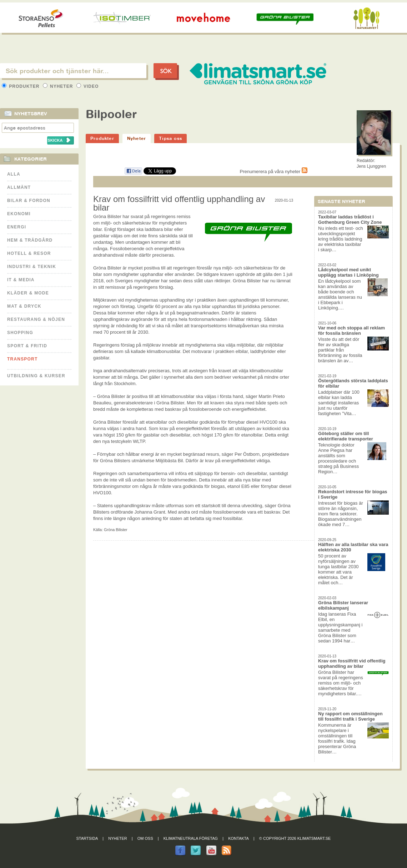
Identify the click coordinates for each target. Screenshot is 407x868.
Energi (17, 227)
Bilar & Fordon (29, 201)
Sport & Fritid (27, 346)
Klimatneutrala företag (191, 838)
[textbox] (73, 71)
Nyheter (59, 86)
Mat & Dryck (24, 306)
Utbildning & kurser (36, 376)
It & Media (21, 280)
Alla (14, 174)
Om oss (145, 838)
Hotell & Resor (29, 253)
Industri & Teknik (32, 267)
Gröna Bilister (116, 530)
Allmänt (19, 187)
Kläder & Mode (28, 293)
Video (88, 86)
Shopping (20, 333)
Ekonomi (19, 214)
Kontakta (238, 838)
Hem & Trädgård (30, 240)
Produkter (21, 86)
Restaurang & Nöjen (36, 319)
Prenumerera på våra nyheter (274, 171)
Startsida (87, 838)
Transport (22, 359)
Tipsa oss (170, 138)
